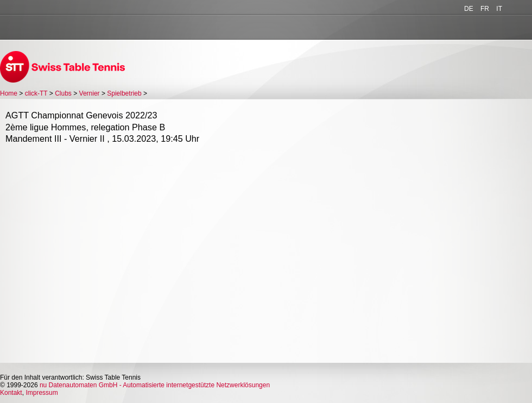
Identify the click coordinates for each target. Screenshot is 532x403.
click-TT (36, 93)
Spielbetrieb (124, 93)
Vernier (90, 93)
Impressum (42, 393)
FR (485, 9)
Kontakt (11, 393)
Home (9, 93)
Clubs (63, 93)
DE (469, 9)
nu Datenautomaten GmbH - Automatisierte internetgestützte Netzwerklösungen (155, 385)
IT (499, 9)
